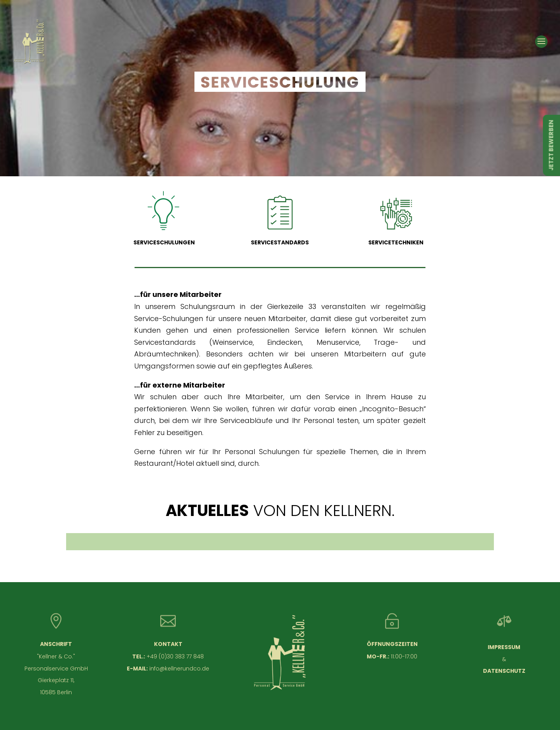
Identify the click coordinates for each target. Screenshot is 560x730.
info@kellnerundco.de (179, 669)
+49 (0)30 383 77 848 (175, 656)
